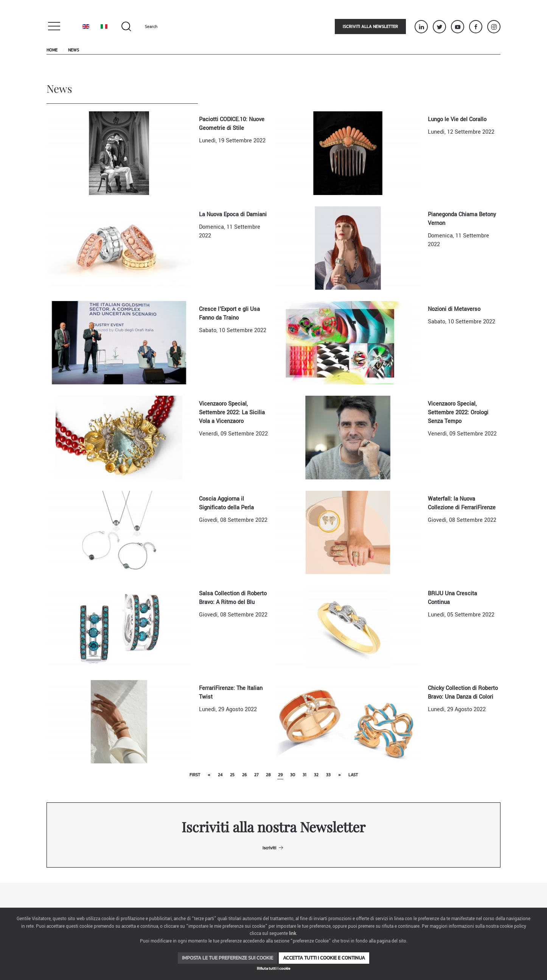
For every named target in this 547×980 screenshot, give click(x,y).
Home (52, 50)
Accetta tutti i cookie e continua (324, 958)
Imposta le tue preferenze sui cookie (228, 958)
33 (328, 775)
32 (316, 775)
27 (256, 775)
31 (305, 775)
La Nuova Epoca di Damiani (233, 215)
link (293, 934)
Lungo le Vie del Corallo (457, 119)
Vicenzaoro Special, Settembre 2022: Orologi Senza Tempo (458, 413)
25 (232, 775)
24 (220, 775)
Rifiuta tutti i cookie (273, 968)
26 (244, 775)
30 (293, 775)
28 (268, 775)
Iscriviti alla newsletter (370, 27)
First (195, 775)
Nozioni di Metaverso (454, 309)
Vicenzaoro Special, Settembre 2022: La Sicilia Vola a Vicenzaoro (232, 413)
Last (353, 775)
